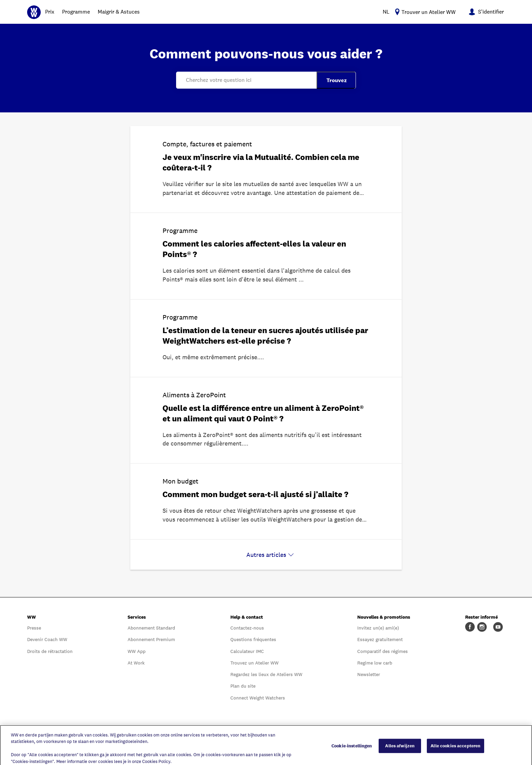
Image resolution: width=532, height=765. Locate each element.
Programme (76, 12)
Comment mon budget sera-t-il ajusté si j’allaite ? (255, 494)
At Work (136, 663)
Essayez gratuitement (380, 639)
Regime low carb (375, 663)
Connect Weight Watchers (258, 698)
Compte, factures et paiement (207, 144)
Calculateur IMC (247, 651)
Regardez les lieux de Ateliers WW (266, 674)
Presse (34, 628)
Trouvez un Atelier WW (254, 663)
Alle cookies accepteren (455, 749)
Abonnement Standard (151, 628)
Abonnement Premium (151, 639)
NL (386, 12)
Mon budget (180, 481)
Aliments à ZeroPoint (194, 395)
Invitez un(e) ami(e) (378, 628)
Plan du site (243, 686)
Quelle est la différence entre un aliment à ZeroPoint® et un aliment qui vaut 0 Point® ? (263, 413)
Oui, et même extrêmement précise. (211, 357)
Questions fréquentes (253, 639)
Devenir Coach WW (47, 639)
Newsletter (369, 674)
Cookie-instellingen (352, 749)
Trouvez (337, 80)
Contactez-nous (247, 628)
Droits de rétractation (50, 651)
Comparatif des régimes (383, 651)
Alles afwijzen (400, 749)
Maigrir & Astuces (119, 12)
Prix (50, 12)
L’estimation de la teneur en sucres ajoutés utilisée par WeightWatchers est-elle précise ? (265, 335)
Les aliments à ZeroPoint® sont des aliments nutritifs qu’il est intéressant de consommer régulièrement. (262, 439)
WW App (137, 651)
